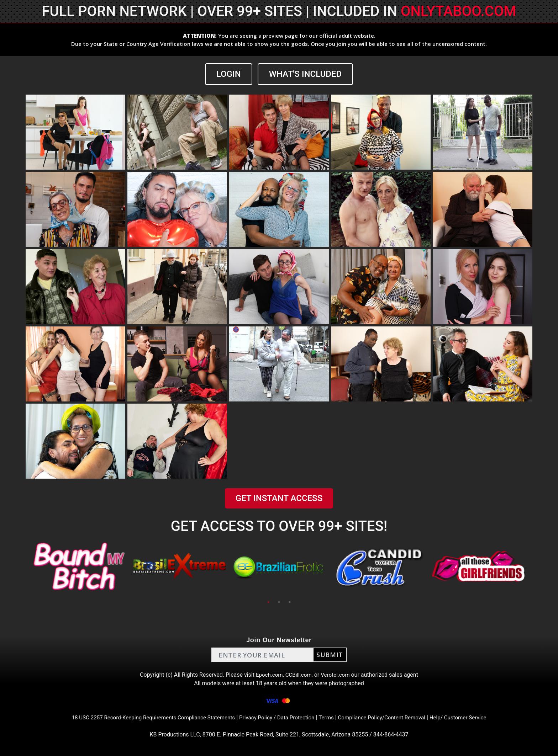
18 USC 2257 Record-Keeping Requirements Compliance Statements (147, 717)
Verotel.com (337, 675)
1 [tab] (268, 602)
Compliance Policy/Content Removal (387, 717)
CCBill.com (298, 675)
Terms (329, 717)
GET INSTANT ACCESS (279, 498)
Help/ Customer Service (468, 717)
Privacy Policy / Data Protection (277, 717)
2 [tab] (279, 602)
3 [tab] (290, 602)
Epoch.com (268, 675)
